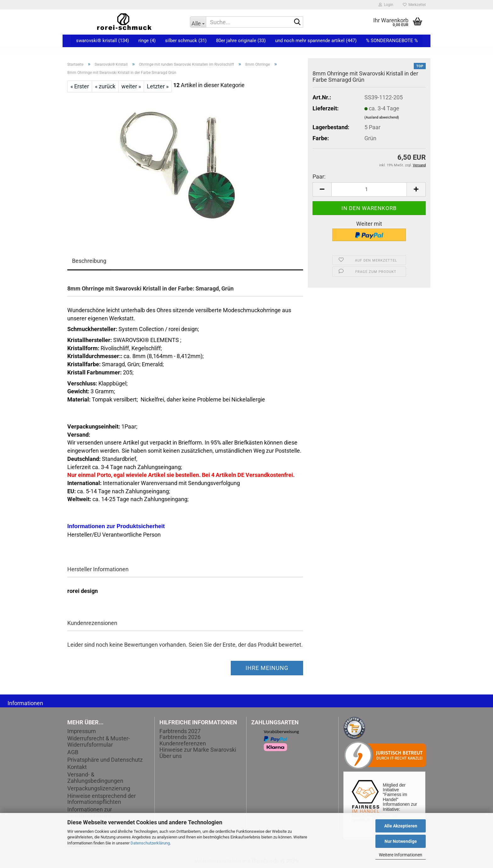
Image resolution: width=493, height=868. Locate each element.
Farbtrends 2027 (180, 731)
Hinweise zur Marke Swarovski (198, 750)
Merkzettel (414, 5)
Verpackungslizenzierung (99, 788)
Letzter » (158, 86)
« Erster (80, 86)
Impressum (82, 731)
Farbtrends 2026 (180, 737)
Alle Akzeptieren (401, 826)
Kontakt (77, 767)
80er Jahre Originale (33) (241, 41)
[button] (322, 189)
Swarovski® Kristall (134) (102, 41)
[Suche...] (198, 22)
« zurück (105, 86)
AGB (73, 752)
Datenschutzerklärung (150, 843)
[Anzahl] (369, 189)
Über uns (171, 756)
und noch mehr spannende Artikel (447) (316, 41)
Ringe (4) (147, 41)
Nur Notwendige (401, 841)
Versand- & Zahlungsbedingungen (95, 778)
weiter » (131, 86)
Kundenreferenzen (183, 743)
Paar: (319, 177)
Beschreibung (89, 261)
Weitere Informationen (401, 855)
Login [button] (386, 5)
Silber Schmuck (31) (186, 41)
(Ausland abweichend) (382, 117)
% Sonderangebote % (392, 41)
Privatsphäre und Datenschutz (105, 760)
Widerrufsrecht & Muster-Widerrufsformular (99, 742)
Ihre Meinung (267, 668)
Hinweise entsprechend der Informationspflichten (102, 799)
